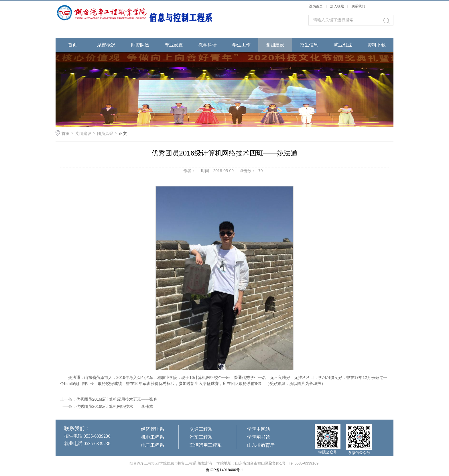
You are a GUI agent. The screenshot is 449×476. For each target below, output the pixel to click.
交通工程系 (201, 429)
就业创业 (343, 45)
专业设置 (174, 45)
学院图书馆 (259, 437)
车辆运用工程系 (206, 445)
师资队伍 (140, 45)
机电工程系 (153, 437)
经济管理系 (153, 429)
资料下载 (377, 45)
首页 (72, 45)
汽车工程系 (201, 437)
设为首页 (316, 6)
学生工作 (241, 45)
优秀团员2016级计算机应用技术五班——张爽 (117, 399)
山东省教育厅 (261, 445)
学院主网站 (259, 429)
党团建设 (275, 45)
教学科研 (208, 45)
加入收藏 (337, 6)
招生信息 (309, 45)
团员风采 (105, 133)
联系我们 (358, 6)
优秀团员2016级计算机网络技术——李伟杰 (115, 406)
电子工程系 (153, 445)
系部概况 (106, 45)
